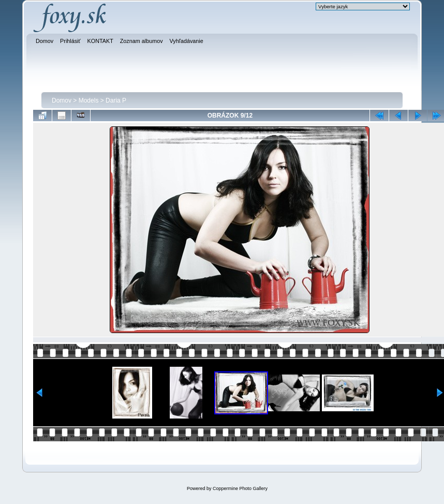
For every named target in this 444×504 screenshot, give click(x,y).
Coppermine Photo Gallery (240, 488)
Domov (62, 100)
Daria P (116, 100)
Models (89, 100)
